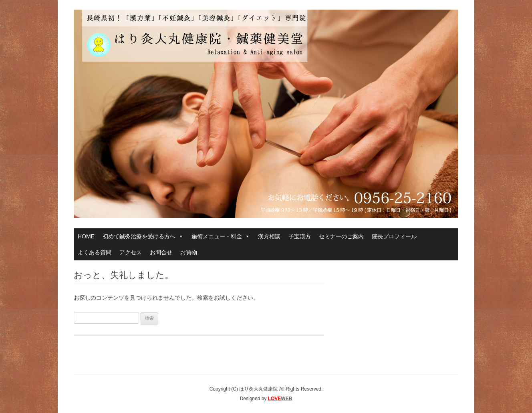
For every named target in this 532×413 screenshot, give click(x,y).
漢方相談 (269, 236)
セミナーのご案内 (341, 236)
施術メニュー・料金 (221, 236)
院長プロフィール (394, 236)
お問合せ (161, 252)
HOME (86, 236)
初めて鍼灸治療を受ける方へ (143, 236)
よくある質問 (95, 252)
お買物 (189, 252)
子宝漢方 (300, 236)
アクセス (131, 252)
